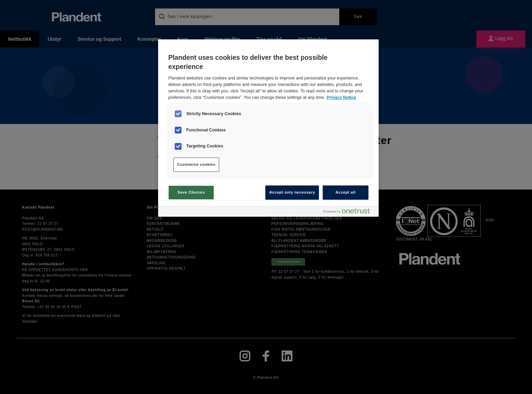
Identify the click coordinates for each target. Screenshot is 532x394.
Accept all (346, 192)
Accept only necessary (292, 192)
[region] (268, 128)
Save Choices (191, 192)
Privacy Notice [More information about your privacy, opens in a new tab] (341, 97)
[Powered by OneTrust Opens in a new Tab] (349, 212)
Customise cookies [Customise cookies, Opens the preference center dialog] (196, 164)
